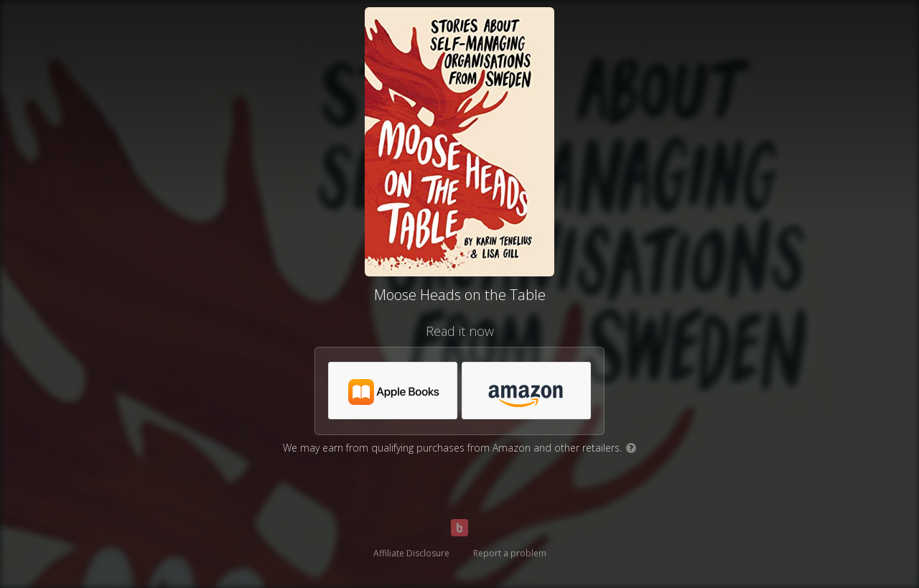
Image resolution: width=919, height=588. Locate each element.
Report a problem (510, 553)
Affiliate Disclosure (411, 553)
